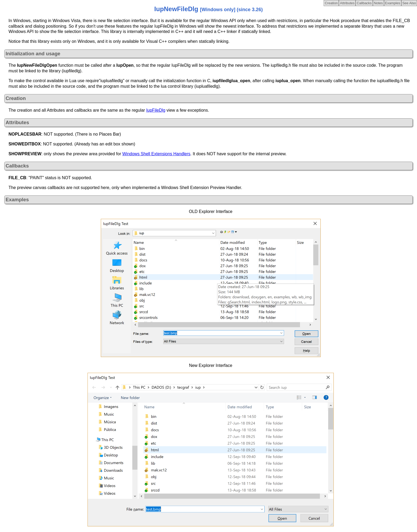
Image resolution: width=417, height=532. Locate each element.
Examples (393, 3)
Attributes (347, 3)
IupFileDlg (156, 110)
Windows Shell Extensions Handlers (156, 154)
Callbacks (364, 3)
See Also (409, 3)
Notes (378, 3)
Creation (331, 3)
